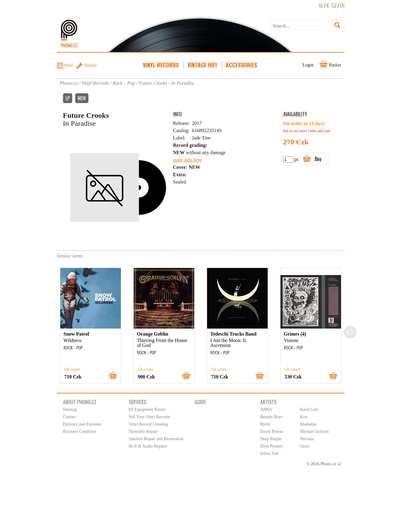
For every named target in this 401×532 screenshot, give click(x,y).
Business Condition (80, 432)
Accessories (242, 65)
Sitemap (70, 409)
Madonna (308, 424)
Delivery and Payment (82, 424)
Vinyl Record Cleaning (149, 424)
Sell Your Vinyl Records (150, 417)
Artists (268, 402)
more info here (188, 160)
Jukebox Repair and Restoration (156, 439)
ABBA (266, 409)
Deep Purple (271, 439)
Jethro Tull (269, 454)
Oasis (305, 446)
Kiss (304, 417)
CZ (334, 6)
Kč (321, 6)
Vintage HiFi (203, 65)
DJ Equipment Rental (147, 409)
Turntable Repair (143, 432)
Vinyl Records (161, 65)
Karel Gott (309, 409)
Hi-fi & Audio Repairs (148, 446)
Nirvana (307, 439)
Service (91, 65)
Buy (318, 159)
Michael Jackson (314, 432)
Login (308, 65)
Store (69, 65)
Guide (200, 402)
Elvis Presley (272, 446)
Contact (70, 417)
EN (342, 6)
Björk (265, 424)
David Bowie (272, 432)
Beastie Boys (272, 417)
